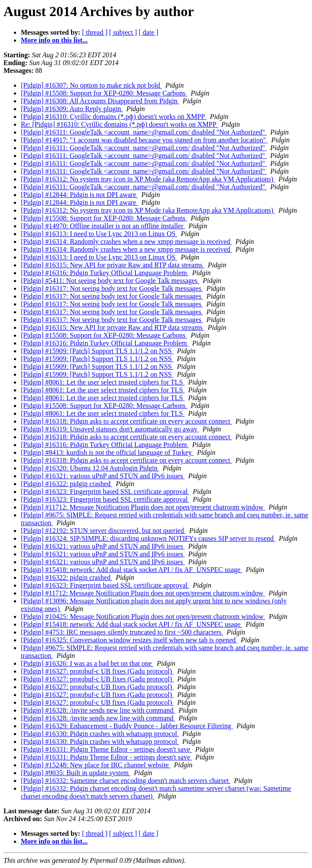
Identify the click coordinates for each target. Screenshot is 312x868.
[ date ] (149, 32)
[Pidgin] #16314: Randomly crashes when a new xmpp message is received (126, 242)
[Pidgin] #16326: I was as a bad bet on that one (87, 663)
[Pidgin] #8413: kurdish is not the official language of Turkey (107, 452)
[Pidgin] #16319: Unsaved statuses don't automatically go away (110, 429)
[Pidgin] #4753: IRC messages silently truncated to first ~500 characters (122, 632)
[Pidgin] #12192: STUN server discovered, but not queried (103, 531)
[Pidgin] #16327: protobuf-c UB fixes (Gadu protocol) (97, 671)
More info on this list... (54, 40)
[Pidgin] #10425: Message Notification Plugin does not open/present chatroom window (143, 616)
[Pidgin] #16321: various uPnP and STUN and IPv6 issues (103, 476)
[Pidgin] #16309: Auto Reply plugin (72, 109)
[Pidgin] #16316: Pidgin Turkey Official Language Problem (105, 273)
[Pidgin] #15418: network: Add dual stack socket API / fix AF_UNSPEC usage (131, 570)
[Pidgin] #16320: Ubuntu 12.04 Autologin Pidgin (90, 468)
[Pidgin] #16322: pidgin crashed (67, 484)
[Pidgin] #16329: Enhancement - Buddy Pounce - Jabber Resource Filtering (127, 726)
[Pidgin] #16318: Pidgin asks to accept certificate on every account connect (126, 421)
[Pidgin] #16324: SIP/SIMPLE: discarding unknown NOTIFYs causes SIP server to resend (148, 538)
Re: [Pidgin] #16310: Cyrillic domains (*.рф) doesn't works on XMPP (119, 124)
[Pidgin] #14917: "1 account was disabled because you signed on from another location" (144, 140)
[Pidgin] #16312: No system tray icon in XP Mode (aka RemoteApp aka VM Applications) (148, 179)
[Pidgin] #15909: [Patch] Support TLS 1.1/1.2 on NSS (97, 351)
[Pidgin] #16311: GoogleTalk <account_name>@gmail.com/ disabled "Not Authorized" (144, 132)
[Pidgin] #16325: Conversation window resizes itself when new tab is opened (129, 640)
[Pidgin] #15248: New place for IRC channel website (96, 765)
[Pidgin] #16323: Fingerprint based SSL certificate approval (105, 492)
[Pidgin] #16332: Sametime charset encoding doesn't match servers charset (126, 781)
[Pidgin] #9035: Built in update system (76, 773)
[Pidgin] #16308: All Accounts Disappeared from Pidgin (100, 101)
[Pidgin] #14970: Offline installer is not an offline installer (103, 226)
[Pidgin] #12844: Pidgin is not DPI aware (79, 195)
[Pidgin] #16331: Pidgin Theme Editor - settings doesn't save (106, 749)
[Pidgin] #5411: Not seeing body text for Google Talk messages (110, 281)
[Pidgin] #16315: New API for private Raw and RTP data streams (113, 265)
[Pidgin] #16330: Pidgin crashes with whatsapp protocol (100, 734)
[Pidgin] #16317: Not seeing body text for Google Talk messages (112, 288)
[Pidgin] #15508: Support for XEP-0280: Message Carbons (104, 93)
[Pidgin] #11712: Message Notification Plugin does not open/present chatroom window (143, 507)
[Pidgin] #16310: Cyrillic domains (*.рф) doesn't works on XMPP (114, 117)
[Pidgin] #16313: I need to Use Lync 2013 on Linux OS (99, 234)
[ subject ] (123, 32)
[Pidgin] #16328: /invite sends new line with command (98, 710)
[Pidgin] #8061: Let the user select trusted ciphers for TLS (103, 382)
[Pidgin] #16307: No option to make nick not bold (91, 85)
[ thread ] (95, 32)
